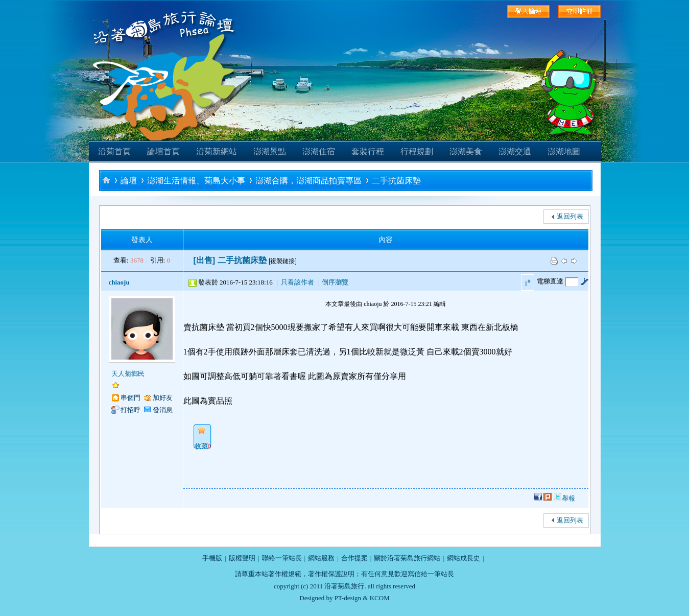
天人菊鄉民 (128, 374)
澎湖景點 (270, 151)
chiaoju (119, 282)
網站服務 (321, 558)
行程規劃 (417, 151)
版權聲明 (242, 558)
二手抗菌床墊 (396, 181)
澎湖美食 (466, 151)
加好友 (163, 398)
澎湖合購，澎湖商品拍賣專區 (308, 181)
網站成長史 (464, 558)
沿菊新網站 (217, 151)
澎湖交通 (515, 151)
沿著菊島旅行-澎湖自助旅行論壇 (106, 180)
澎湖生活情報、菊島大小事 (196, 181)
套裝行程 (368, 151)
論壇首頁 (163, 151)
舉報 (568, 498)
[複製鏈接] (283, 261)
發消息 (163, 410)
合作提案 (354, 558)
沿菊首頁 (114, 151)
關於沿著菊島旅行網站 (407, 558)
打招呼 (130, 410)
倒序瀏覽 (335, 282)
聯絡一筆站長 (282, 558)
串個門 (130, 398)
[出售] (205, 260)
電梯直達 (550, 281)
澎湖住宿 (319, 151)
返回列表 (570, 216)
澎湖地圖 (564, 151)
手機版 (212, 558)
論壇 (129, 181)
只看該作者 (298, 282)
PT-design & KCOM (362, 598)
